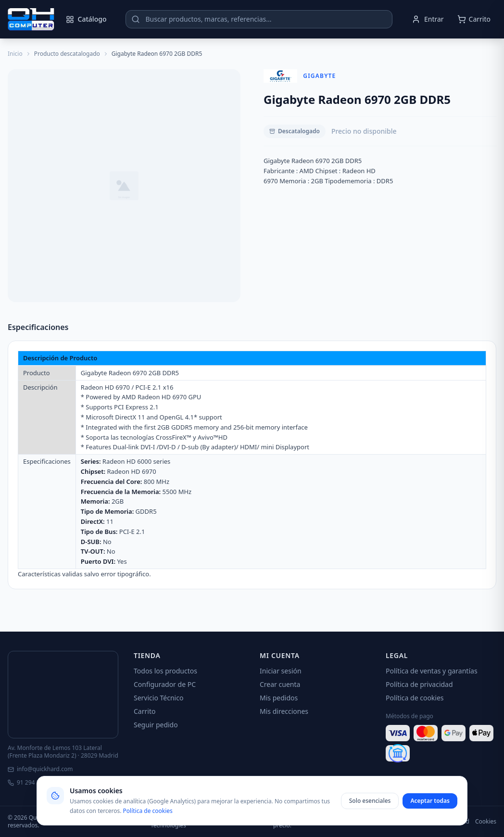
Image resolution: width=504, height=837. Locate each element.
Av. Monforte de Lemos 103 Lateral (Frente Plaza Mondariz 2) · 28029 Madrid (63, 752)
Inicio (15, 54)
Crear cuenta (280, 684)
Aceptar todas (430, 801)
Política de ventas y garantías (432, 671)
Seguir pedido (156, 725)
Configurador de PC (165, 684)
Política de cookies (415, 698)
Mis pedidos (279, 698)
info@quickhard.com (40, 769)
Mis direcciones (284, 711)
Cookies (486, 822)
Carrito (145, 711)
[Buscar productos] (259, 19)
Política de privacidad (419, 684)
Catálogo (86, 19)
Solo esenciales (370, 801)
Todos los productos (165, 671)
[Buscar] (136, 19)
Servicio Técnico (158, 698)
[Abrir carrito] (474, 19)
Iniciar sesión (281, 671)
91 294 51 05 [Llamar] (29, 783)
